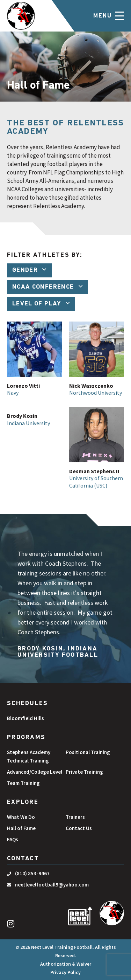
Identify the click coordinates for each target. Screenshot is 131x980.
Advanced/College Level (35, 772)
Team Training (23, 783)
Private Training (84, 772)
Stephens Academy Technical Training (29, 756)
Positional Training (88, 752)
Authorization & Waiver (66, 964)
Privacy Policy (65, 972)
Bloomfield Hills (26, 718)
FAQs (13, 839)
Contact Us (79, 828)
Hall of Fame (21, 828)
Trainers (75, 817)
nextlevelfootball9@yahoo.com (52, 885)
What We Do (21, 817)
